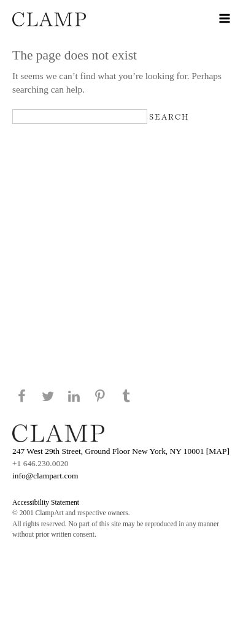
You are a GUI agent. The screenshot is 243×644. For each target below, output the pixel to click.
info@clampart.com (45, 476)
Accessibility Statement (46, 502)
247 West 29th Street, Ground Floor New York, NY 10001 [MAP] (121, 451)
